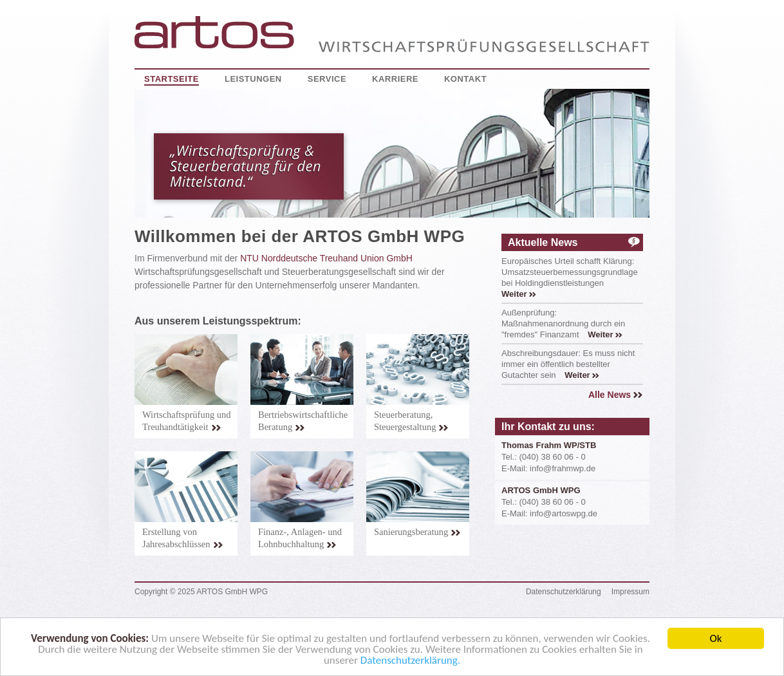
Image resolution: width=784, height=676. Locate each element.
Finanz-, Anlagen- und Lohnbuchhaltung (300, 538)
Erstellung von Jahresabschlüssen (183, 538)
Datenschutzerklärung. (410, 662)
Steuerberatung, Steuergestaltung (411, 421)
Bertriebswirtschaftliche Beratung (303, 421)
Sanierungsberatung (417, 532)
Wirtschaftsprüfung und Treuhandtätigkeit (187, 421)
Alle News (616, 395)
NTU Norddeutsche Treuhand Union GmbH (326, 258)
